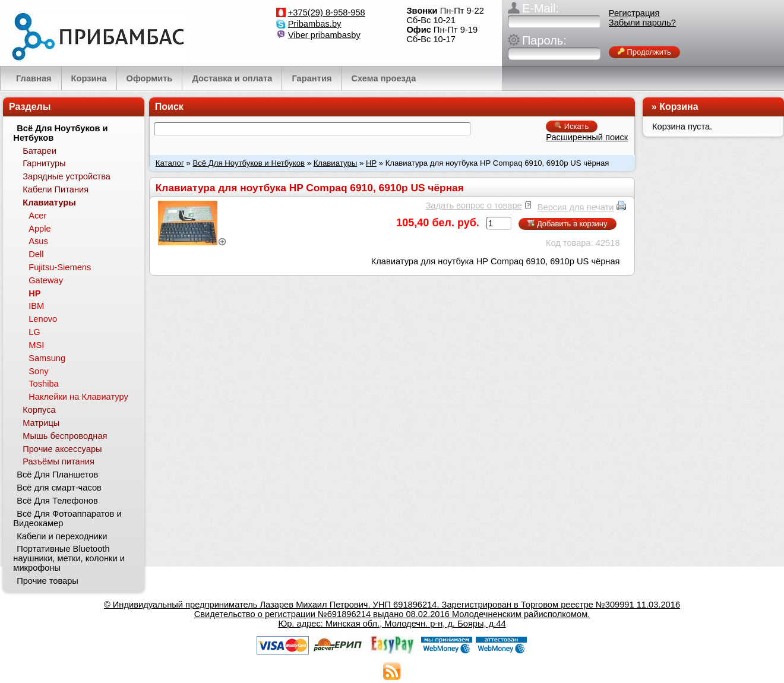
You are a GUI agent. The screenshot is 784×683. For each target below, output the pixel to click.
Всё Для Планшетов (57, 475)
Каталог (170, 163)
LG (34, 332)
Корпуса (39, 410)
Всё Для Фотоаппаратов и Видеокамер (67, 518)
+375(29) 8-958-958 (327, 12)
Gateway (46, 280)
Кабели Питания (56, 189)
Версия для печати (576, 207)
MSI (36, 345)
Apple (40, 229)
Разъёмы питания (59, 461)
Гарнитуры (44, 163)
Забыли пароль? (642, 23)
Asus (38, 241)
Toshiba (44, 384)
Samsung (47, 358)
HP (371, 163)
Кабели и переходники (62, 536)
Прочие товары (48, 581)
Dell (36, 254)
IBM (36, 306)
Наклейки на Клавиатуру (78, 397)
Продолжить (644, 52)
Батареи (39, 151)
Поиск (169, 107)
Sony (38, 371)
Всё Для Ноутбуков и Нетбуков (249, 163)
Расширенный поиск (587, 137)
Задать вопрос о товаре (473, 205)
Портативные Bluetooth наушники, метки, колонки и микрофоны (69, 558)
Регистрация (634, 13)
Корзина (679, 107)
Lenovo (43, 319)
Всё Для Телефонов (57, 501)
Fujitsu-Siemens (60, 267)
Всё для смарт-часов (59, 488)
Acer (37, 216)
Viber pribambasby (324, 35)
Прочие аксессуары (62, 449)
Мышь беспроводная (65, 436)
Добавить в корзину (567, 224)
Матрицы (41, 423)
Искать (572, 126)
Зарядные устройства (67, 176)
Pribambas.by (315, 24)
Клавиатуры (336, 163)
